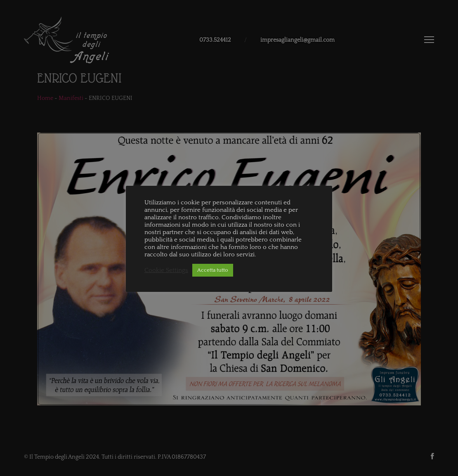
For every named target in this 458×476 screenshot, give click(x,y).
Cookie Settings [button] (166, 270)
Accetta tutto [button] (213, 270)
